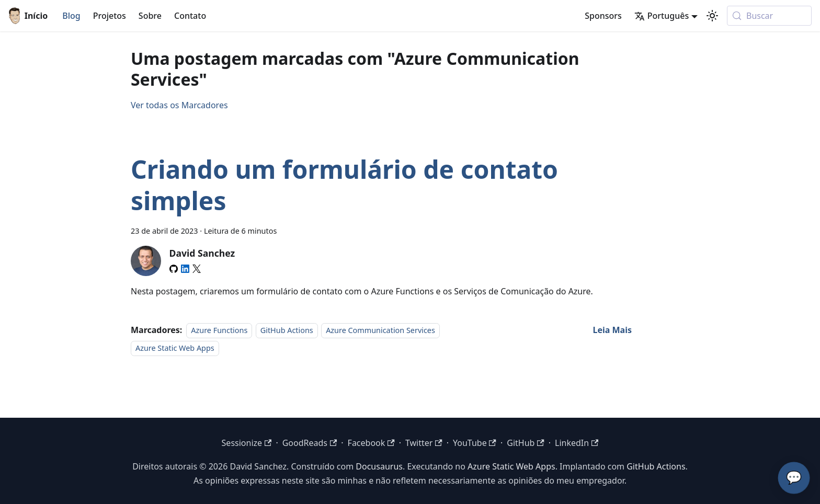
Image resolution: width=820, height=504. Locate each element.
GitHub (525, 443)
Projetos (110, 16)
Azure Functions (219, 330)
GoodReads (310, 443)
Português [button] (662, 16)
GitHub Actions (287, 330)
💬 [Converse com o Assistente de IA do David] (794, 478)
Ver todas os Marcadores (179, 105)
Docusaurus (379, 466)
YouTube (475, 443)
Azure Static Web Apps (175, 348)
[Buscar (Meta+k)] (769, 16)
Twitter (424, 443)
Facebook (371, 443)
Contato (190, 16)
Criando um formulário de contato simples (344, 185)
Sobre (150, 16)
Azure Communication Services (380, 330)
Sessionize (247, 443)
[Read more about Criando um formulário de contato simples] (612, 330)
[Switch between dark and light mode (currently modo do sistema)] (712, 16)
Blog (71, 16)
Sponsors (603, 16)
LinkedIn (577, 443)
